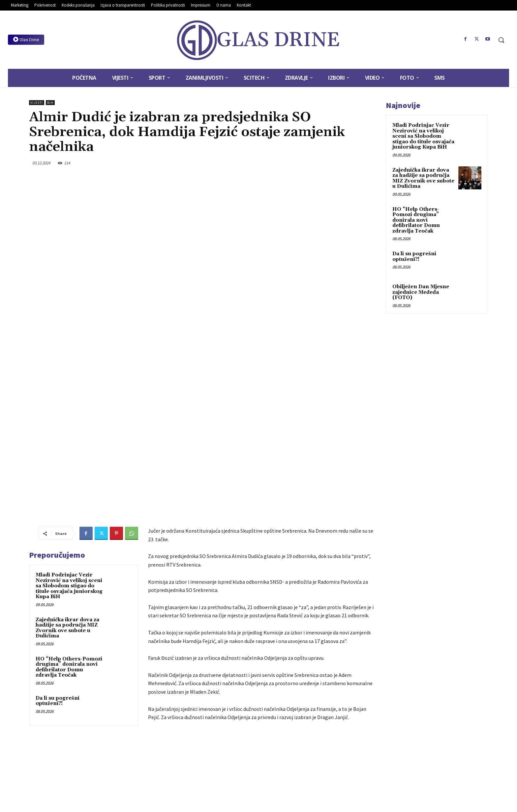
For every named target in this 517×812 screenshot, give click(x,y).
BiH (50, 103)
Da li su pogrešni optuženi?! (58, 549)
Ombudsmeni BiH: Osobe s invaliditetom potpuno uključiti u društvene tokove (202, 718)
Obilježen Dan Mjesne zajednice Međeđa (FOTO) (421, 292)
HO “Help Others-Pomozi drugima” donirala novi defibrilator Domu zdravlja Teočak (69, 515)
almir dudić (182, 686)
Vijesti (37, 103)
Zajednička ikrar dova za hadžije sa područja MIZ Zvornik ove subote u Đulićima (67, 476)
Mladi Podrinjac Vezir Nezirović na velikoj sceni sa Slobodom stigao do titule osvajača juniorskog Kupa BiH (69, 434)
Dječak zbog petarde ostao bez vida (330, 715)
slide (232, 686)
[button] (501, 40)
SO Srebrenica (255, 686)
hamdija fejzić (210, 686)
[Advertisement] (262, 624)
